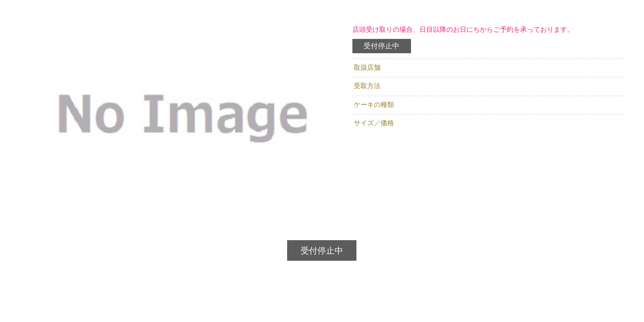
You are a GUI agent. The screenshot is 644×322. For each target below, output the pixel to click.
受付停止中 (381, 46)
